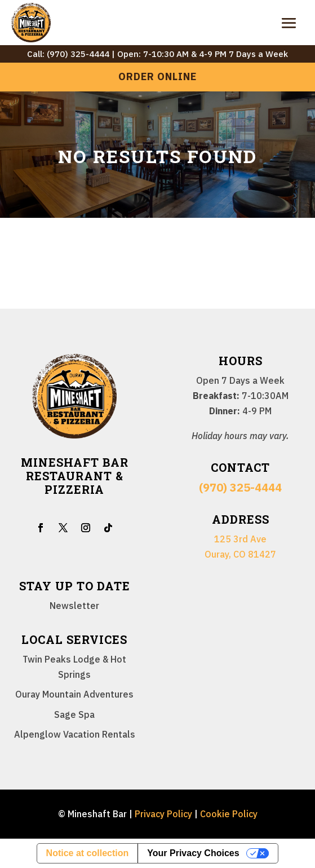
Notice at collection (88, 853)
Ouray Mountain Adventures (74, 694)
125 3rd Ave (240, 539)
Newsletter (74, 606)
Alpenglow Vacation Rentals (75, 734)
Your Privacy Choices (193, 853)
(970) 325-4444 (240, 487)
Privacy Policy (163, 814)
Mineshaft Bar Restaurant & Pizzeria (75, 476)
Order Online (157, 76)
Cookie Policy (229, 814)
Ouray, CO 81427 (240, 554)
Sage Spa (74, 714)
